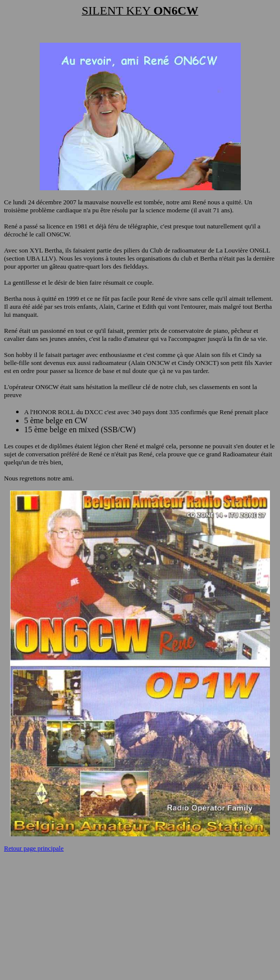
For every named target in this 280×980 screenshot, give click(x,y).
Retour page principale (34, 848)
